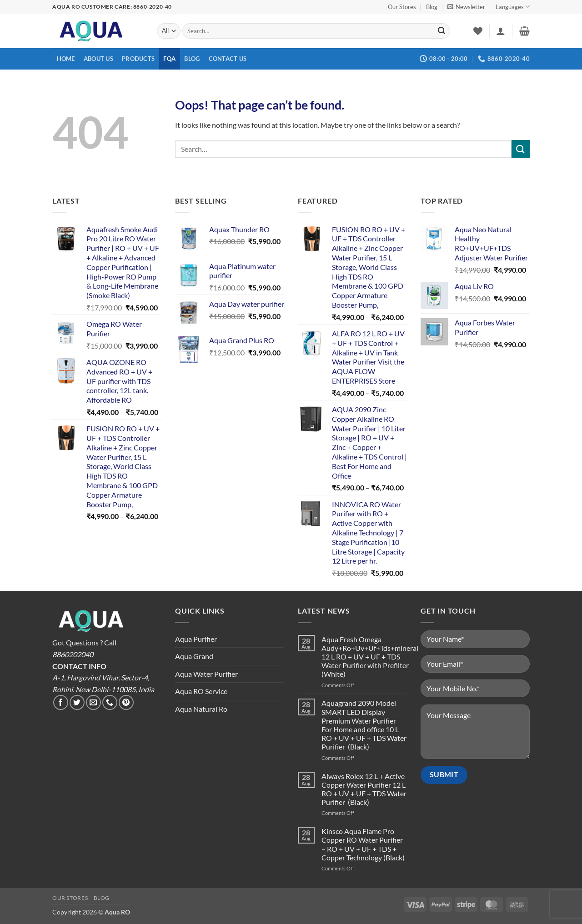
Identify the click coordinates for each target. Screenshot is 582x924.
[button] (466, 7)
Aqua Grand (194, 656)
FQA (169, 59)
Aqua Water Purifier (206, 674)
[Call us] (110, 702)
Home (66, 59)
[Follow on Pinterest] (126, 702)
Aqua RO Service (201, 691)
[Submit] (442, 31)
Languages (513, 7)
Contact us (228, 59)
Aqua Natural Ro (201, 709)
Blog (432, 7)
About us (98, 59)
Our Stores (402, 7)
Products (138, 59)
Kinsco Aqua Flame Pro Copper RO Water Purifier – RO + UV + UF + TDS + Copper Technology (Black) (363, 844)
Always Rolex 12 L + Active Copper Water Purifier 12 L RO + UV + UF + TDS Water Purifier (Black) (364, 789)
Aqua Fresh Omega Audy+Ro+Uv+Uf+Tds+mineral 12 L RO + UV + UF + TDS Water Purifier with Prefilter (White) (370, 657)
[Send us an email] (93, 702)
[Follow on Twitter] (77, 702)
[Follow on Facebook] (61, 702)
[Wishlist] (478, 31)
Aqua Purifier (196, 639)
